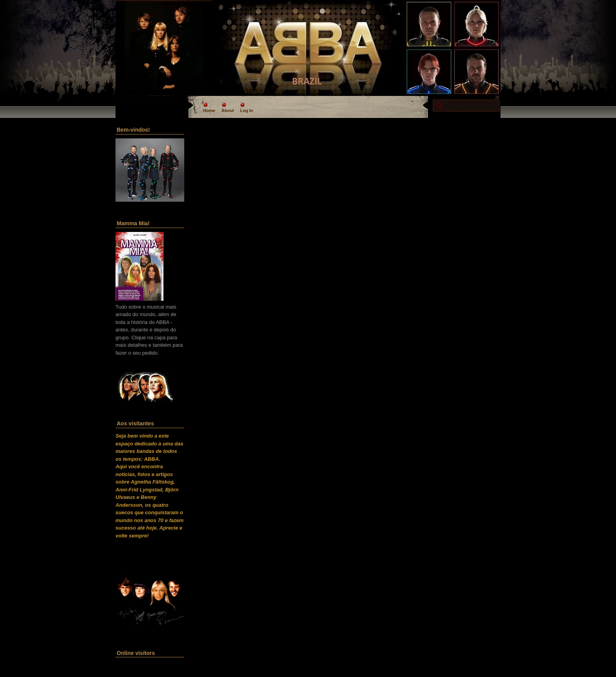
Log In (247, 110)
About (228, 110)
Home (209, 110)
